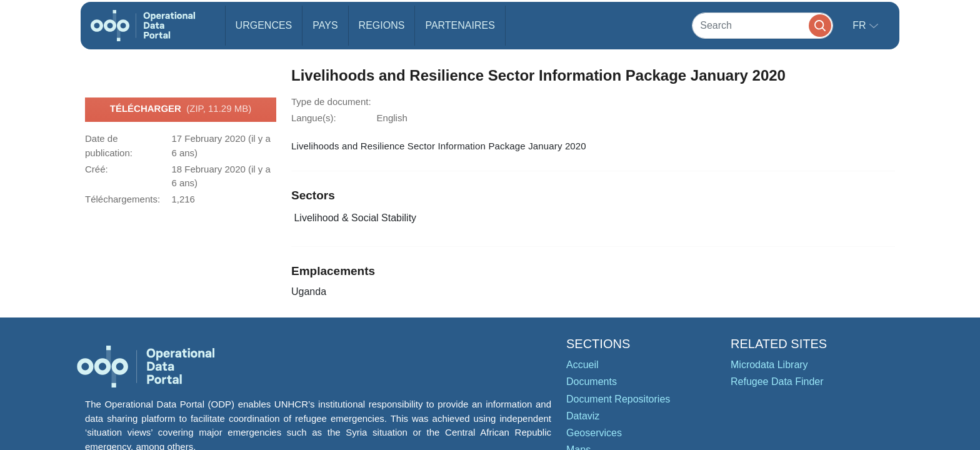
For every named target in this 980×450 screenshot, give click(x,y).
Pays (325, 25)
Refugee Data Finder (777, 382)
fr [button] (861, 25)
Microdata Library (769, 365)
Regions (382, 25)
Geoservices (594, 433)
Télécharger (181, 109)
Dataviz (583, 416)
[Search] (762, 25)
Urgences (264, 25)
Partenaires (460, 25)
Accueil (582, 365)
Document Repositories (618, 399)
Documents (592, 382)
